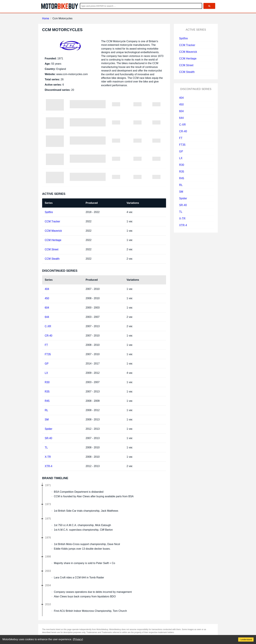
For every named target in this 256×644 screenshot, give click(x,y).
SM (47, 419)
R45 (47, 401)
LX (46, 373)
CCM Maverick (53, 231)
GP (47, 364)
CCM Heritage (53, 240)
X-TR (48, 457)
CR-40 (48, 336)
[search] (209, 6)
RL (46, 410)
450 (47, 298)
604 (47, 308)
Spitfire (49, 212)
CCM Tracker (52, 221)
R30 (47, 382)
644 (47, 317)
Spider (48, 429)
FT (46, 345)
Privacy (78, 639)
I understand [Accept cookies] (246, 640)
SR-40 (48, 438)
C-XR (48, 326)
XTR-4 (48, 466)
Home (46, 18)
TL (46, 447)
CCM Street (52, 249)
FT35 (48, 354)
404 (47, 289)
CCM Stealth (52, 259)
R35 (47, 392)
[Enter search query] (141, 6)
